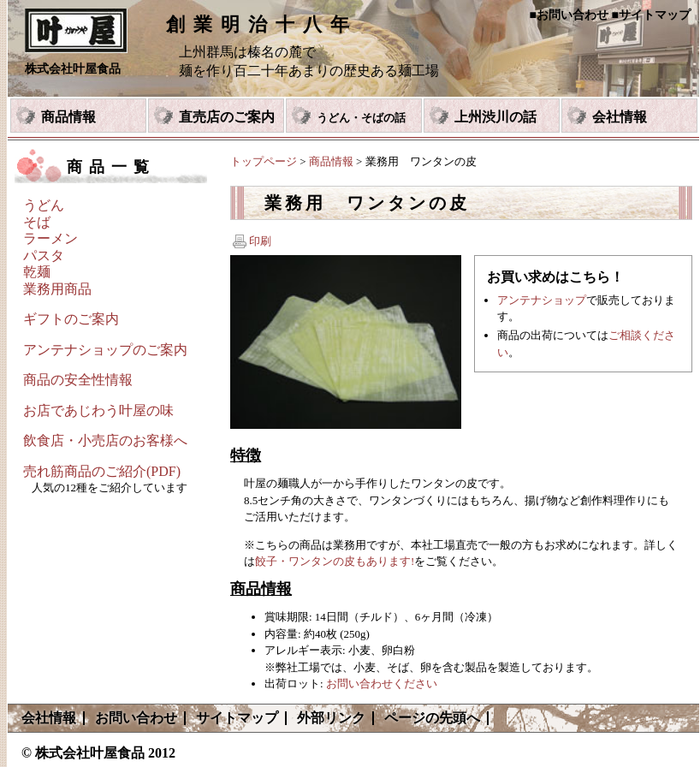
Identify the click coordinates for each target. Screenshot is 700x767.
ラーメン (50, 238)
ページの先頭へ (432, 718)
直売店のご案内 (227, 117)
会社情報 (620, 117)
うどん (44, 205)
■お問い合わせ (569, 15)
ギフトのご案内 (71, 319)
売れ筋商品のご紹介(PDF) (102, 471)
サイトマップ (237, 718)
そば (37, 222)
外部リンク (331, 718)
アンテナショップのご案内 (105, 350)
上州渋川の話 (495, 117)
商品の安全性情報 (78, 380)
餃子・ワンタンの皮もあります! (335, 561)
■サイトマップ (651, 15)
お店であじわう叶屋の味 (98, 410)
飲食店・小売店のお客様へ (105, 440)
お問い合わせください (382, 684)
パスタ (44, 256)
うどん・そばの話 (361, 118)
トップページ (264, 161)
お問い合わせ (136, 718)
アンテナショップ (542, 300)
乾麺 (37, 272)
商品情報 (68, 117)
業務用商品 (57, 289)
